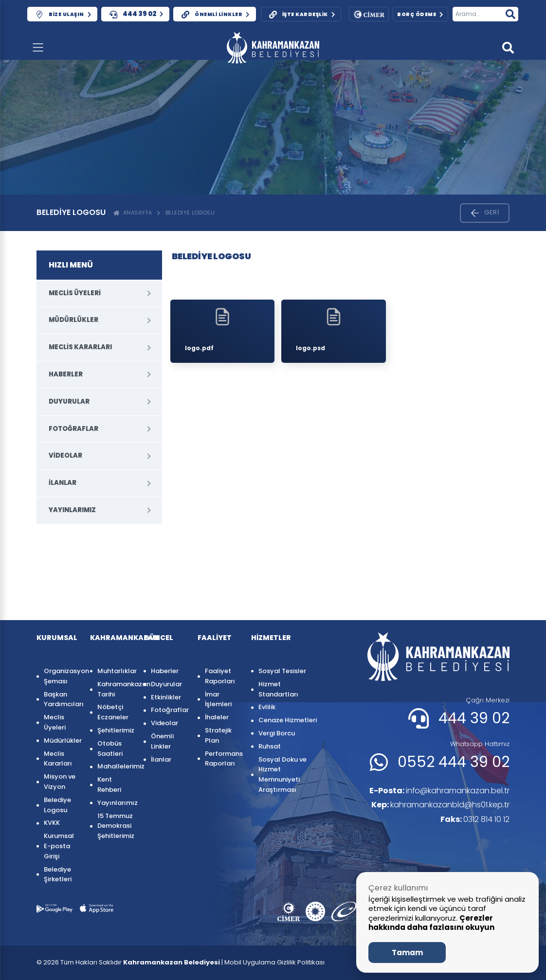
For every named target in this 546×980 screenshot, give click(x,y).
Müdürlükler (73, 320)
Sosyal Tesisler (282, 671)
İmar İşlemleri (218, 699)
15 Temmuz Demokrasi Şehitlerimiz (116, 826)
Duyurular (69, 401)
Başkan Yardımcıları (62, 699)
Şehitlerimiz (116, 730)
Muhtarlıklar (116, 671)
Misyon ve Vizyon (60, 782)
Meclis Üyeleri (75, 293)
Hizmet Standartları (278, 689)
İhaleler (217, 717)
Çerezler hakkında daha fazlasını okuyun (431, 923)
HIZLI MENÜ (71, 265)
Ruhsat (270, 746)
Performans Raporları (223, 759)
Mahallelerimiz (116, 766)
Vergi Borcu (277, 733)
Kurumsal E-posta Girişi (59, 846)
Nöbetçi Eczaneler (113, 712)
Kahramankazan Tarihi (116, 689)
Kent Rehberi (109, 784)
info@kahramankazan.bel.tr (439, 791)
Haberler (66, 374)
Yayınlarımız (72, 510)
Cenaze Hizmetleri (288, 720)
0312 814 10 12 (475, 819)
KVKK (52, 823)
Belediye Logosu (190, 213)
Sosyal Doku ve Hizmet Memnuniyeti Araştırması (282, 775)
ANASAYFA (133, 213)
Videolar (65, 455)
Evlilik (267, 707)
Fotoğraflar (73, 429)
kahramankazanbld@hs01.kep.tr (440, 805)
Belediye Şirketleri (58, 874)
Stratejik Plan (218, 735)
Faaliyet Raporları (220, 676)
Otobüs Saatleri (110, 748)
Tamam (407, 953)
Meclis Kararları (80, 347)
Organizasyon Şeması (62, 676)
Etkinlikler (166, 697)
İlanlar (63, 483)
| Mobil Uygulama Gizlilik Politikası (273, 962)
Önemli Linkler (162, 741)
